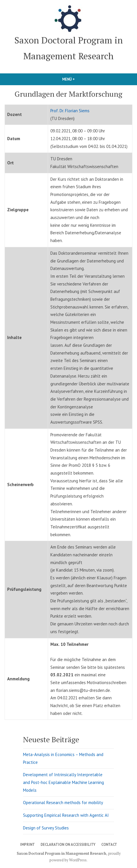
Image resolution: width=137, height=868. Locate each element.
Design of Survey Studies (46, 828)
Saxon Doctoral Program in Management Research (61, 853)
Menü (81, 79)
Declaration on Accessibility (68, 844)
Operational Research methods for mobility (63, 803)
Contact (109, 844)
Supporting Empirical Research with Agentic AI (66, 815)
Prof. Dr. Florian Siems (70, 111)
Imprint (27, 844)
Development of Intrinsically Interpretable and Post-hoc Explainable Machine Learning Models (63, 782)
